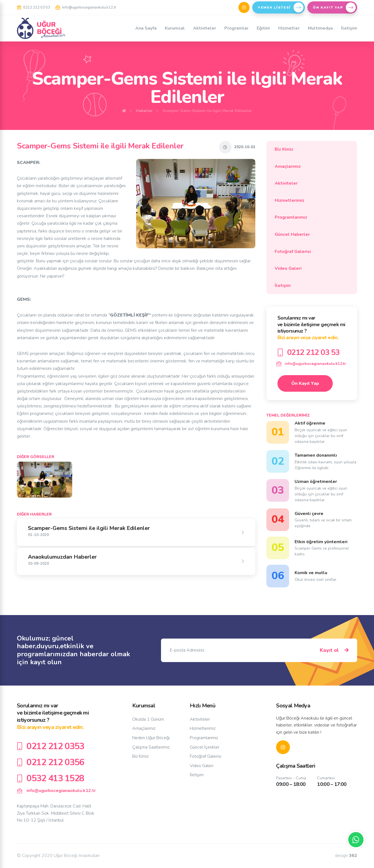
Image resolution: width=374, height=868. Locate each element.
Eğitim (263, 28)
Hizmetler (289, 28)
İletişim (349, 28)
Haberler (144, 111)
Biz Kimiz (310, 149)
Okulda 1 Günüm (148, 719)
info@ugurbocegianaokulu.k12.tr (86, 7)
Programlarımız (310, 217)
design (346, 856)
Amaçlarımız (310, 166)
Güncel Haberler (310, 234)
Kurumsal (175, 28)
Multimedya (320, 28)
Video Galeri (310, 268)
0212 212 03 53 (33, 7)
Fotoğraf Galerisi (310, 252)
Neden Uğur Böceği (151, 738)
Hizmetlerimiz (310, 200)
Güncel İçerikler (205, 747)
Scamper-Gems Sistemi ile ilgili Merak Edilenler (207, 111)
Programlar (236, 28)
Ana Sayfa (146, 28)
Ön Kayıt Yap (305, 383)
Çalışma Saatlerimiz (151, 747)
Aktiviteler (205, 28)
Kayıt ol (334, 650)
